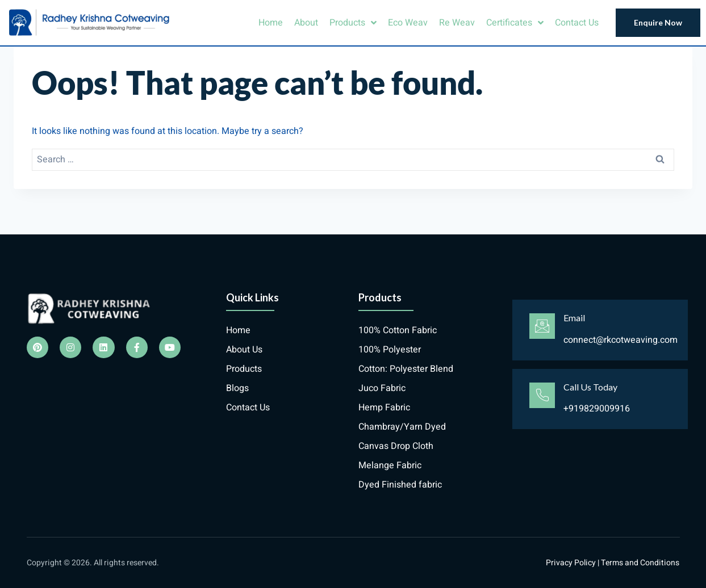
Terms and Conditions (640, 563)
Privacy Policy (571, 563)
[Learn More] (600, 330)
